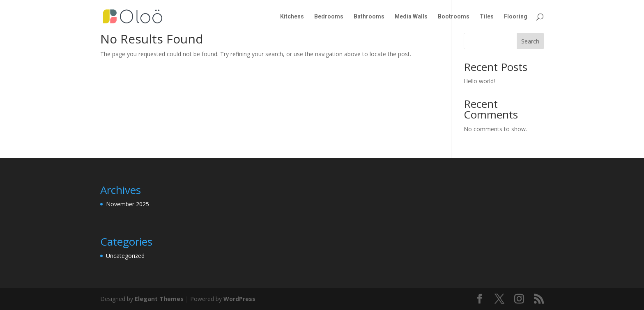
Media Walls (411, 17)
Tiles (487, 17)
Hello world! (479, 81)
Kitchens (292, 17)
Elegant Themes (159, 299)
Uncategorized (125, 256)
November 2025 (128, 204)
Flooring (516, 17)
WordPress (239, 299)
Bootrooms (454, 17)
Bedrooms (329, 17)
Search (530, 41)
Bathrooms (369, 17)
